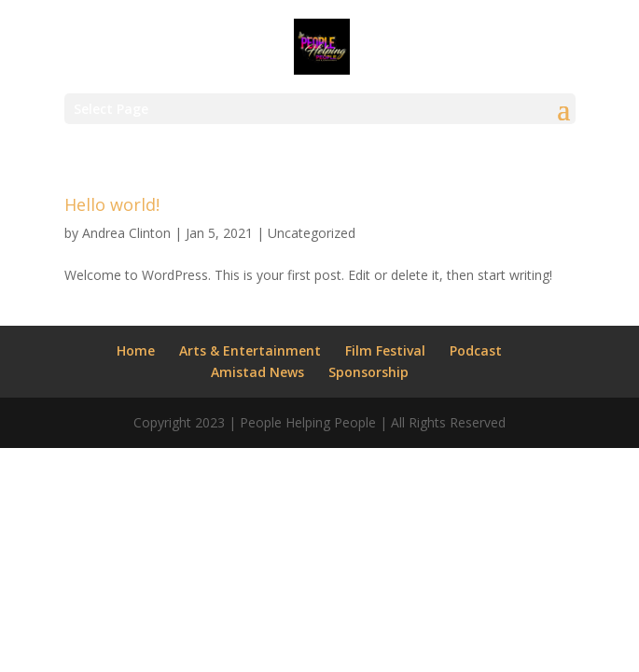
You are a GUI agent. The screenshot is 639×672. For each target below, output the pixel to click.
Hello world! (112, 204)
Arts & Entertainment (250, 350)
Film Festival (385, 350)
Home (136, 350)
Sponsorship (368, 372)
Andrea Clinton (126, 233)
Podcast (476, 350)
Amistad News (257, 372)
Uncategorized (312, 233)
